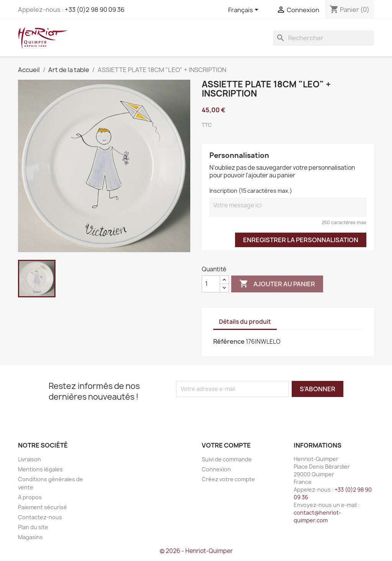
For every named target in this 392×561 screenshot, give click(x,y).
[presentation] (240, 412)
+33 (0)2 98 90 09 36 (95, 10)
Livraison (29, 459)
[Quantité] (211, 284)
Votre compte (226, 445)
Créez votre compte (228, 479)
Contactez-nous (40, 517)
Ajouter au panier (277, 284)
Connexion (216, 469)
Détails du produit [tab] (245, 322)
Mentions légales (40, 469)
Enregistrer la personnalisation (301, 240)
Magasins (30, 537)
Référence (229, 341)
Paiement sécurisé (42, 507)
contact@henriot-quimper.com (317, 516)
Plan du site (33, 527)
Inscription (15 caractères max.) (251, 191)
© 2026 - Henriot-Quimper (196, 551)
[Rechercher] (323, 38)
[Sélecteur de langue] (245, 10)
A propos (30, 497)
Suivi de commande (227, 459)
